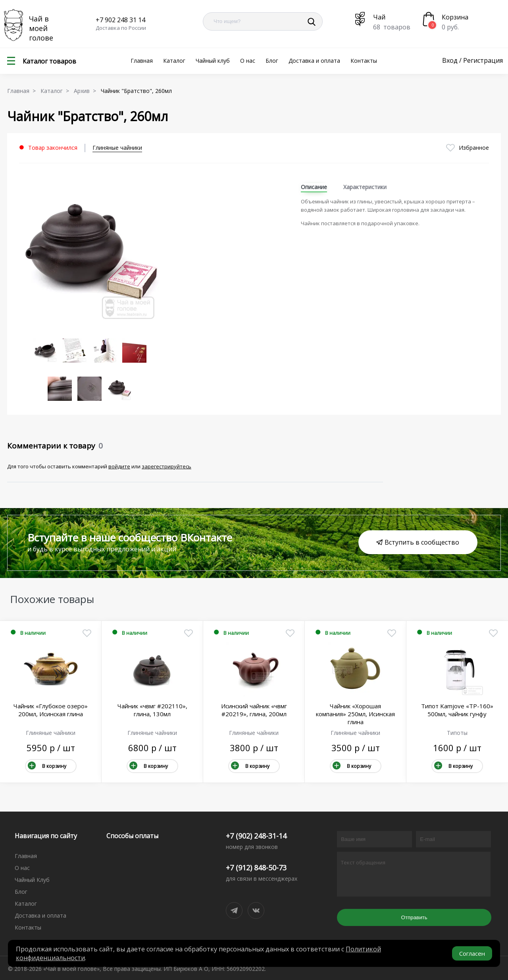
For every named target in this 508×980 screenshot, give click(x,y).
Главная (142, 61)
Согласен (472, 953)
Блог (272, 61)
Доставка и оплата (314, 61)
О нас (248, 61)
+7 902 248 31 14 (120, 20)
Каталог (174, 61)
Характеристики (365, 187)
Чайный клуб (213, 61)
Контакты (364, 61)
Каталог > (56, 91)
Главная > (23, 91)
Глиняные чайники (117, 148)
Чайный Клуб (32, 880)
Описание (314, 187)
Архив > (87, 91)
